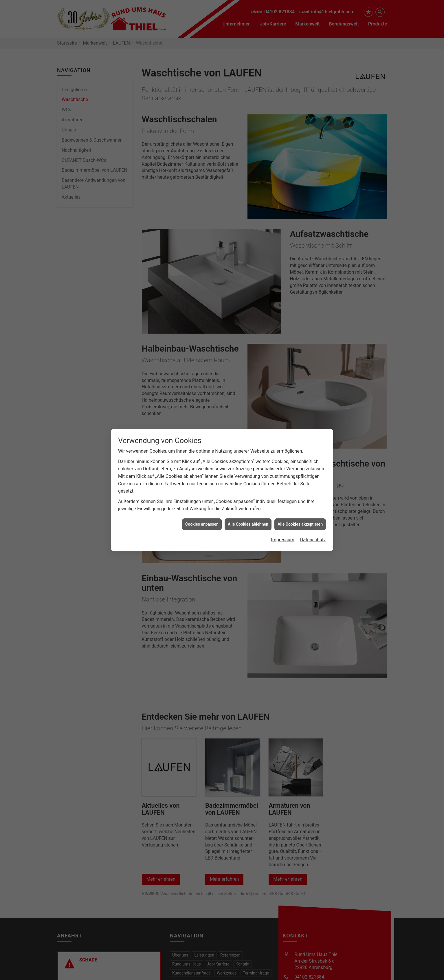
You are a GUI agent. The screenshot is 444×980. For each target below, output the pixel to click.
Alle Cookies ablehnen (248, 486)
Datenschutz (313, 502)
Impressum (283, 502)
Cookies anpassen (202, 486)
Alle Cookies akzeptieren (300, 486)
